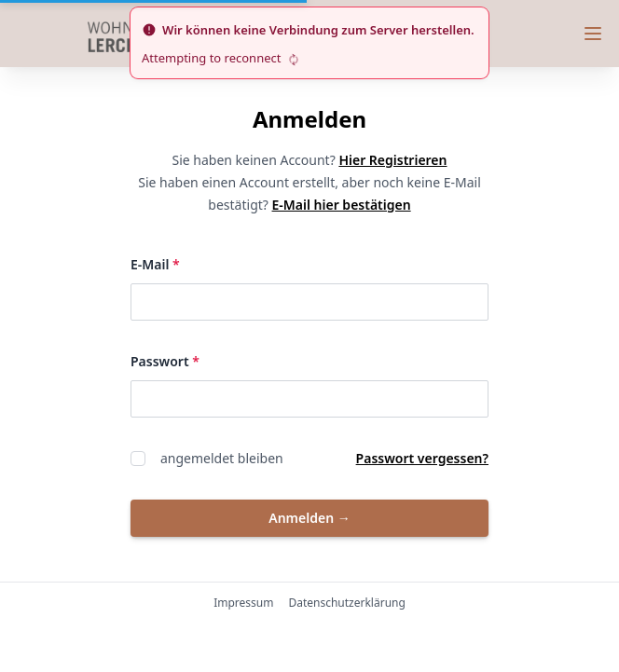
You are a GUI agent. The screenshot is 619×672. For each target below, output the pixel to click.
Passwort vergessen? (422, 458)
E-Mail (233, 263)
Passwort (243, 360)
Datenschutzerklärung (346, 603)
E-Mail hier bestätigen (342, 205)
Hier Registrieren (392, 160)
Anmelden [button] (309, 518)
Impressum (243, 603)
